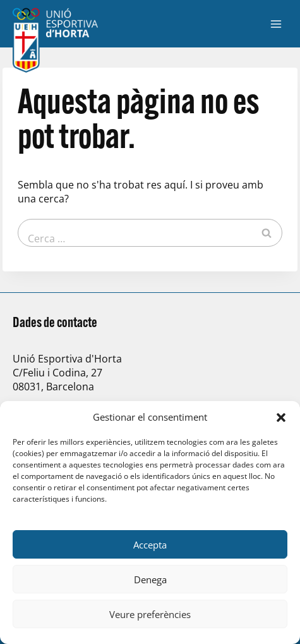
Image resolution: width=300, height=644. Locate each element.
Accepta (150, 545)
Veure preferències (150, 614)
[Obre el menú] (276, 24)
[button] (281, 418)
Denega (150, 579)
